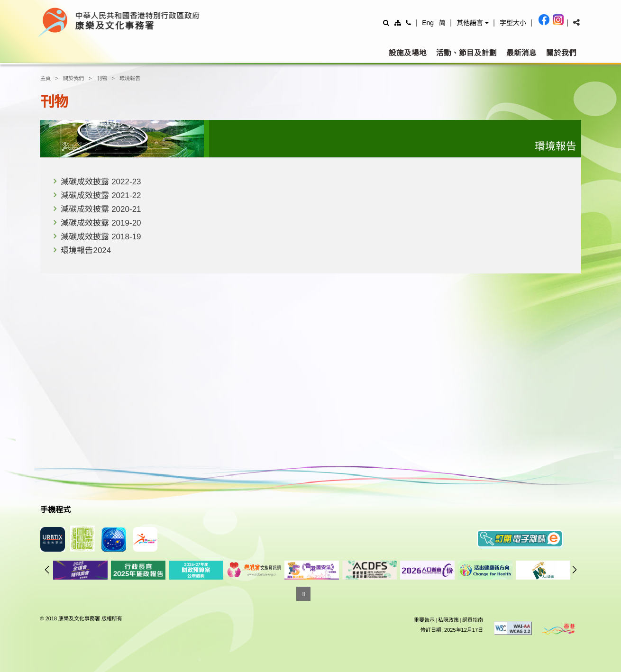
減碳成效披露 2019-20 (101, 223)
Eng (428, 23)
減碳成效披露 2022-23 (101, 182)
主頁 (46, 78)
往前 (47, 570)
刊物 (102, 78)
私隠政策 (448, 620)
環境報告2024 (86, 250)
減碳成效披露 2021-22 (101, 195)
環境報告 (130, 78)
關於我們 (561, 53)
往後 (575, 570)
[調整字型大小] (513, 23)
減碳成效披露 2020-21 (101, 209)
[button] (473, 23)
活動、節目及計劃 (466, 53)
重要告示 (424, 620)
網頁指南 (473, 620)
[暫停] (303, 594)
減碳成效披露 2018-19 (101, 237)
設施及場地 (408, 53)
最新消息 (521, 53)
